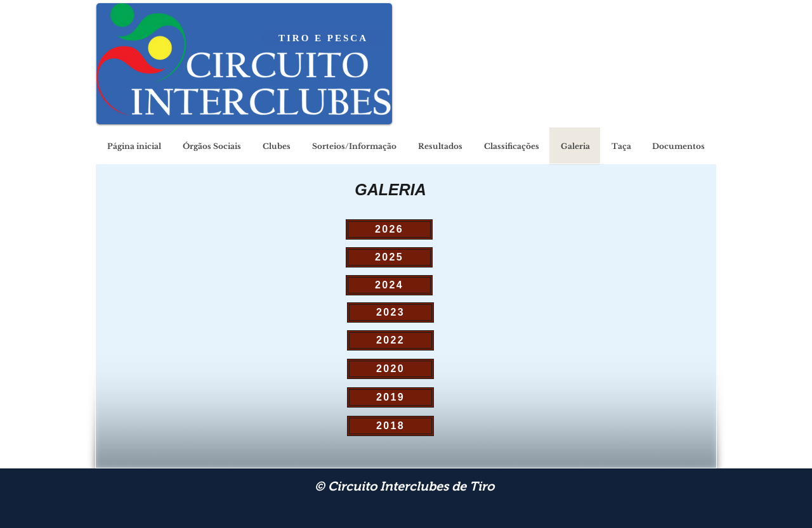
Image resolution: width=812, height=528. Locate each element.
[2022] (390, 340)
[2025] (389, 257)
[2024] (389, 285)
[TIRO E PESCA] (323, 38)
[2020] (390, 369)
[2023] (390, 312)
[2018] (390, 426)
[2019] (390, 397)
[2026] (389, 229)
